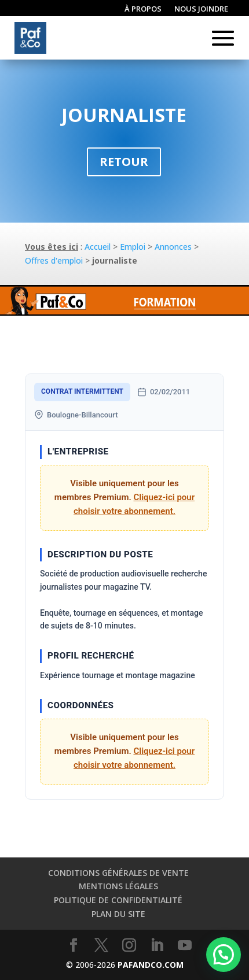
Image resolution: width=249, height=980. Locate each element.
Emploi (133, 247)
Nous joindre (201, 9)
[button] (224, 955)
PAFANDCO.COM (151, 965)
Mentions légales (118, 886)
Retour (124, 162)
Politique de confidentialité (118, 900)
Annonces (173, 247)
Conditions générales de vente (118, 873)
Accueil (98, 247)
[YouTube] (185, 946)
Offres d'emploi (54, 260)
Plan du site (118, 914)
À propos (143, 9)
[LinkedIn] (157, 946)
